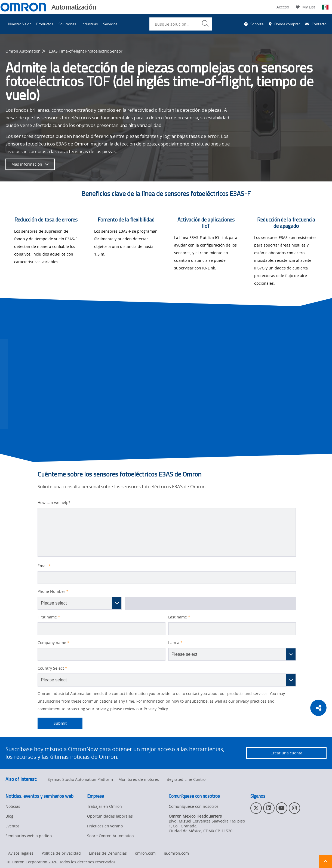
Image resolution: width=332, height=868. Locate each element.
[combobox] (181, 24)
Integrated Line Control (185, 779)
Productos (45, 24)
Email (44, 566)
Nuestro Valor (19, 24)
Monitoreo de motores (139, 779)
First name (49, 617)
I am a (175, 643)
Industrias (90, 24)
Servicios (110, 24)
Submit (52, 723)
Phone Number (53, 591)
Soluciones (67, 24)
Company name (53, 643)
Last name (179, 617)
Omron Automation (23, 51)
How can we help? (54, 503)
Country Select (52, 668)
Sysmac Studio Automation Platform (80, 779)
